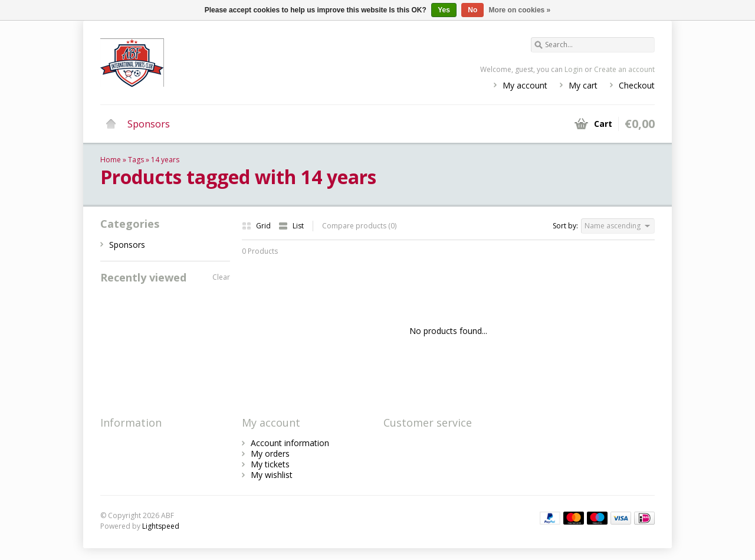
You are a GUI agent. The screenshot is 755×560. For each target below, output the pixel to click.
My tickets (270, 464)
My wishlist (272, 475)
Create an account (624, 69)
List (291, 226)
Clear (221, 277)
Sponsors (149, 124)
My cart (583, 85)
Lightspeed (161, 526)
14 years (165, 160)
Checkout (637, 85)
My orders (270, 453)
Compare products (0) (359, 226)
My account (525, 85)
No (472, 10)
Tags (136, 160)
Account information (290, 443)
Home (111, 124)
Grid (257, 226)
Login (574, 69)
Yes (444, 10)
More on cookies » (520, 10)
